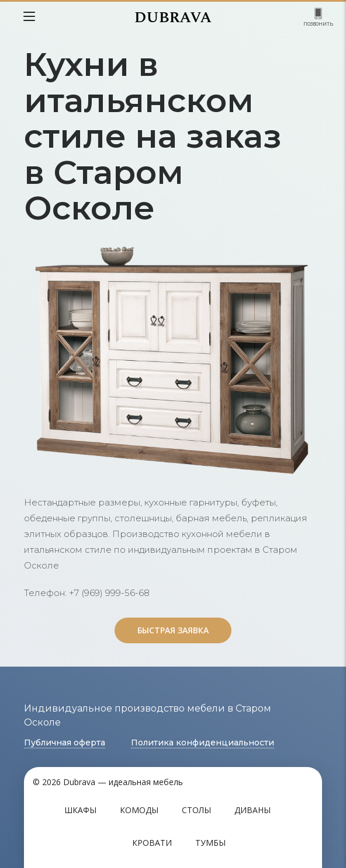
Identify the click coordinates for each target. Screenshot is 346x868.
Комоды (139, 810)
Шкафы (80, 810)
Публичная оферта (65, 742)
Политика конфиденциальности (203, 742)
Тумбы (210, 843)
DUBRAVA (173, 18)
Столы (196, 810)
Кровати (152, 843)
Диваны (252, 810)
